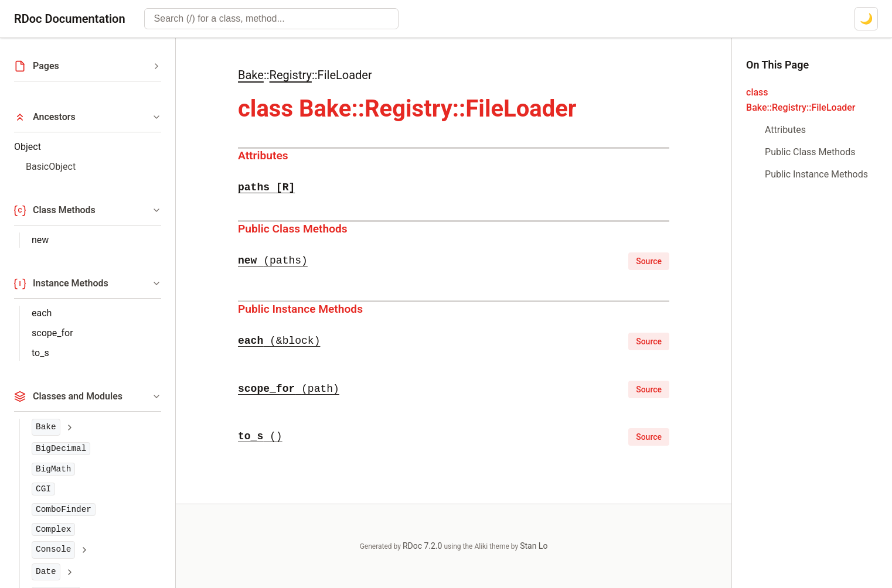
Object (28, 147)
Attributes (263, 155)
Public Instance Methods (300, 309)
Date (46, 572)
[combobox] (271, 19)
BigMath (53, 469)
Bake (46, 427)
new (40, 240)
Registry (291, 75)
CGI (43, 489)
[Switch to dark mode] (866, 19)
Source (649, 261)
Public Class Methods (293, 229)
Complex (53, 529)
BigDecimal (61, 449)
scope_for (52, 333)
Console (53, 549)
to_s (40, 353)
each (42, 313)
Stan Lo (534, 546)
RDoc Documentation (70, 19)
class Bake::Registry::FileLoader (801, 100)
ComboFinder (64, 510)
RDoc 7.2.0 (423, 546)
